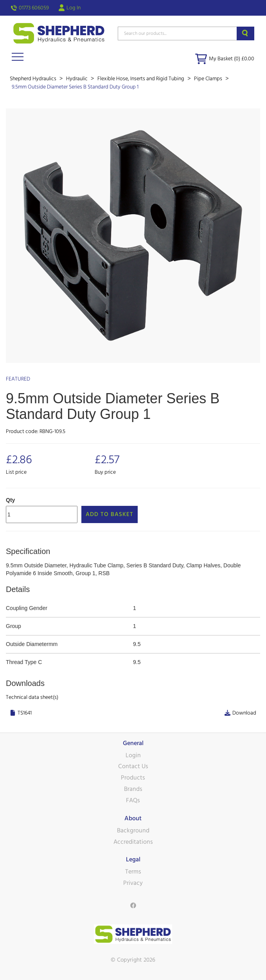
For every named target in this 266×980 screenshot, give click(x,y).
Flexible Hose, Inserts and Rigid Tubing (141, 79)
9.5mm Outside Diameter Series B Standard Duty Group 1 (75, 87)
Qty (10, 500)
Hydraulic (77, 79)
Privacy (133, 883)
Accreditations (133, 842)
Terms (133, 872)
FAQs (133, 800)
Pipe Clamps (209, 79)
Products (133, 778)
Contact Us (133, 766)
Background (133, 830)
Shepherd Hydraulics (34, 79)
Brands (133, 789)
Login (133, 755)
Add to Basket (110, 514)
